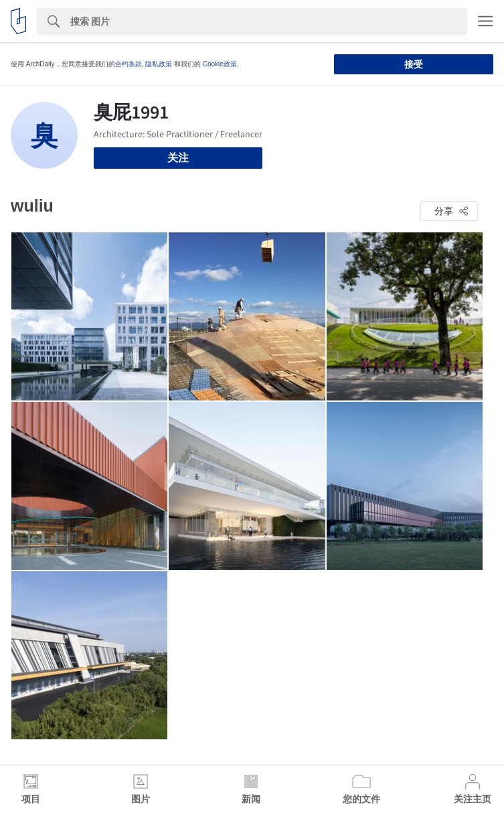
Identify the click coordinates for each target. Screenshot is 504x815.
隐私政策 (159, 64)
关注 (178, 158)
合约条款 (129, 64)
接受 (414, 64)
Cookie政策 (220, 64)
